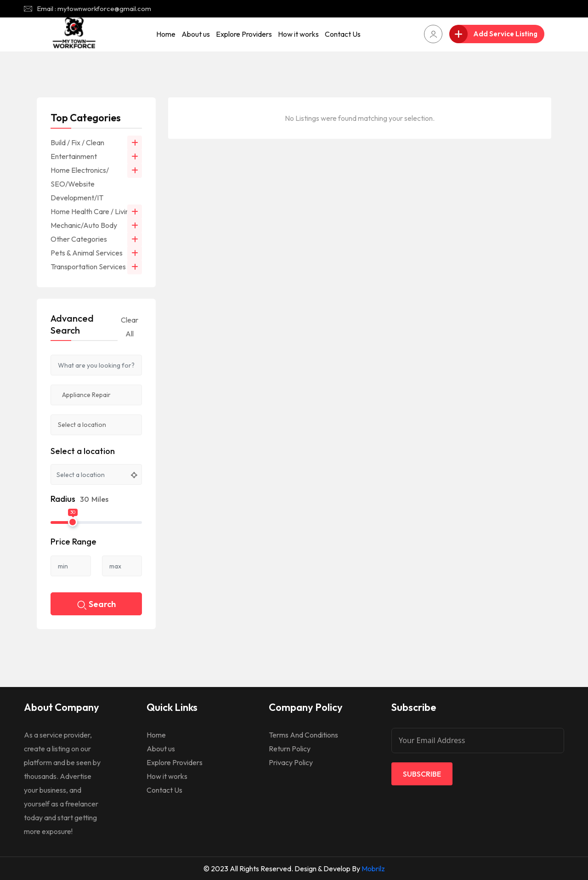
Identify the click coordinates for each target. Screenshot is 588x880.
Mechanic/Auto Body (84, 225)
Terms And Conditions (303, 735)
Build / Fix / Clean (77, 142)
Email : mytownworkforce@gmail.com (94, 9)
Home (166, 34)
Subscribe (422, 774)
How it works (298, 34)
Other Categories (79, 239)
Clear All (130, 327)
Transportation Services (88, 267)
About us (196, 34)
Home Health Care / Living (92, 211)
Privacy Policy (291, 762)
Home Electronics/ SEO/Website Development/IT (80, 184)
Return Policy (290, 749)
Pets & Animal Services (87, 253)
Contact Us (343, 34)
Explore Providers (244, 34)
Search (96, 605)
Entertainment (74, 156)
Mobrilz (373, 869)
